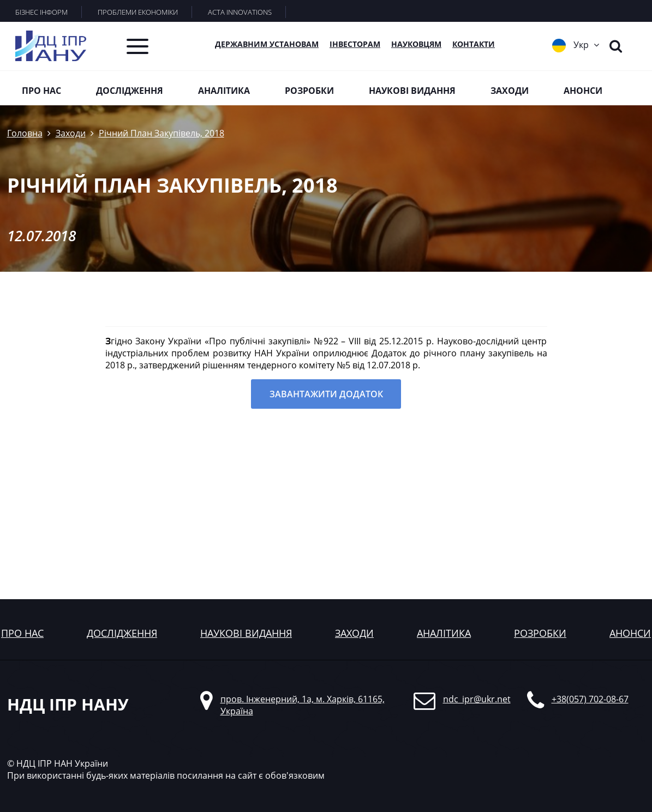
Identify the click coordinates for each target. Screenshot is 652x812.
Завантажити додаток (326, 394)
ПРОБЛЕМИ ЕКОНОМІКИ (138, 12)
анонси (630, 633)
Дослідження (130, 91)
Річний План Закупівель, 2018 (161, 133)
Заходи (510, 91)
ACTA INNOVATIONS (240, 12)
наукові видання (246, 633)
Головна (25, 133)
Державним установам (267, 44)
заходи (354, 633)
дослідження (122, 633)
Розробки (309, 91)
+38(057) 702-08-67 (590, 699)
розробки (540, 633)
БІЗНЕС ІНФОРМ (41, 12)
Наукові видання (412, 91)
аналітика (444, 633)
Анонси (583, 91)
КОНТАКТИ (474, 44)
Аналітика (224, 91)
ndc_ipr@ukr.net (477, 699)
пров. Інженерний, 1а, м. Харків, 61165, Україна (303, 705)
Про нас (41, 91)
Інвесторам (355, 44)
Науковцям (416, 44)
